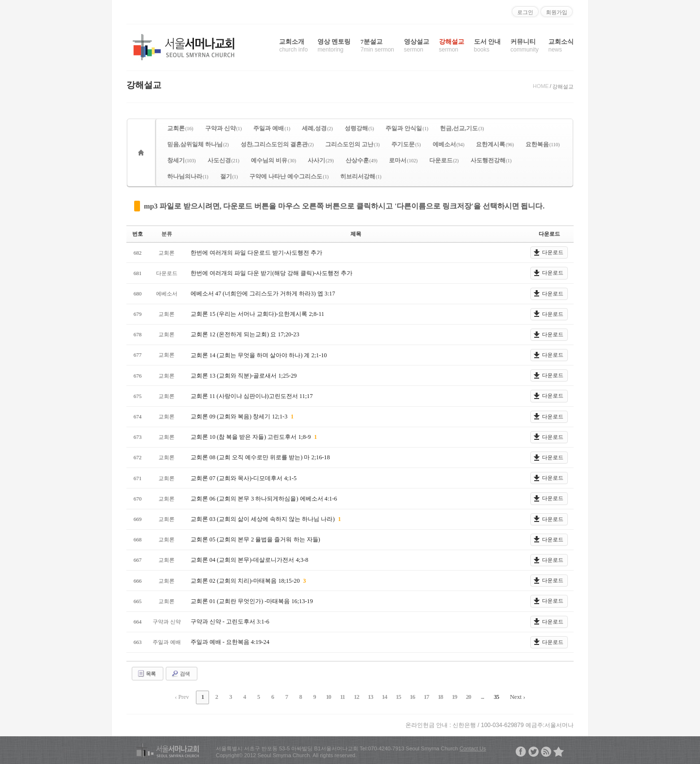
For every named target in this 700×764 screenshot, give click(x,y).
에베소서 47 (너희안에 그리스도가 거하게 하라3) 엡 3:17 (262, 293)
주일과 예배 (272, 128)
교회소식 (561, 45)
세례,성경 (317, 128)
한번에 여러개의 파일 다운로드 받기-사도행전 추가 (256, 252)
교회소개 (293, 45)
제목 (356, 234)
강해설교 (452, 45)
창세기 (182, 160)
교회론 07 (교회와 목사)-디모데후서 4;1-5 (243, 478)
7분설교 (377, 45)
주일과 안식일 (407, 128)
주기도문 (406, 144)
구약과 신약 (224, 128)
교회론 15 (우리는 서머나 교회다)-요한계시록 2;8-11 (257, 314)
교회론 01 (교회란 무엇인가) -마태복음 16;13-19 (251, 601)
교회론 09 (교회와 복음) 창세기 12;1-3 (239, 417)
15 (396, 696)
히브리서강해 (361, 176)
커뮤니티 (525, 45)
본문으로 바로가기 (0, 4)
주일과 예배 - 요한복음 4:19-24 (230, 642)
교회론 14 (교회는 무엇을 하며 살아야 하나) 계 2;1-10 (258, 355)
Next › (508, 696)
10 (330, 696)
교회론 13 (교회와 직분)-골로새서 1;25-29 (243, 375)
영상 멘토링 (334, 45)
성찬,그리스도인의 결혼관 (277, 144)
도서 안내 (487, 45)
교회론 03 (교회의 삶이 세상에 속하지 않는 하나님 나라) (263, 519)
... (474, 696)
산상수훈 (362, 160)
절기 (229, 176)
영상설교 (417, 45)
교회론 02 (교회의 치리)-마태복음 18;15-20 (245, 580)
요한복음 (542, 144)
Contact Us (472, 747)
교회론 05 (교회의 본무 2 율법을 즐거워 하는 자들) (255, 539)
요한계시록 (495, 144)
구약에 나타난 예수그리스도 (289, 176)
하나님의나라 (188, 176)
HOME (541, 86)
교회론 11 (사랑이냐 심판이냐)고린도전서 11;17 (251, 396)
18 (435, 696)
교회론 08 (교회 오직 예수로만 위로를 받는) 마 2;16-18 (260, 457)
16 (409, 696)
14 (383, 696)
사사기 (321, 160)
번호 (138, 234)
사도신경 (224, 160)
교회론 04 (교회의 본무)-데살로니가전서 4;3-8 (249, 560)
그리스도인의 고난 (352, 144)
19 (448, 696)
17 (422, 696)
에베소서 (449, 144)
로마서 (403, 160)
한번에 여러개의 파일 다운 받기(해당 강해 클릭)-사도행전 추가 (271, 273)
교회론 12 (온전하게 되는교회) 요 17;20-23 (245, 334)
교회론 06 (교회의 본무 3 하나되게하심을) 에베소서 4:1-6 (263, 498)
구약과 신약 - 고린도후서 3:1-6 (230, 621)
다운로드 (444, 160)
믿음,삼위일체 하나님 (198, 144)
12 (356, 696)
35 (488, 696)
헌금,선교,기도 (462, 128)
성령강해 (359, 128)
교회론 (180, 128)
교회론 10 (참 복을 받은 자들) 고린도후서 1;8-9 (251, 437)
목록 (146, 673)
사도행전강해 (491, 160)
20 (461, 696)
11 (343, 696)
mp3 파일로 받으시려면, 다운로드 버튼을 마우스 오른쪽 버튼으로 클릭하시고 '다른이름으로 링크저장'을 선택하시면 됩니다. (344, 206)
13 (369, 696)
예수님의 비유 (273, 160)
